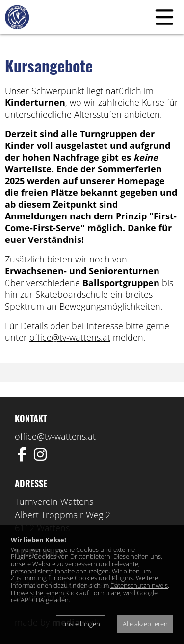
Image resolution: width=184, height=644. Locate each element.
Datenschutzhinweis (139, 585)
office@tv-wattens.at (70, 337)
